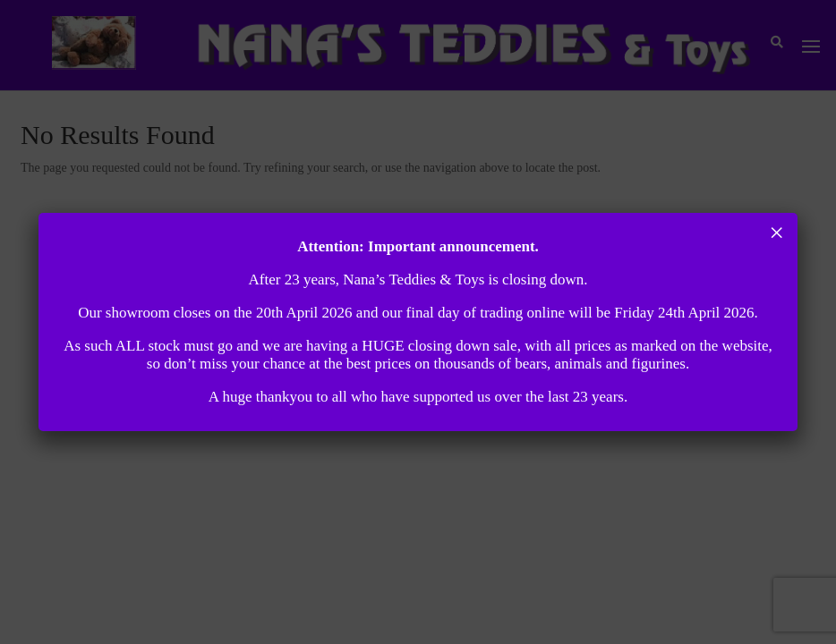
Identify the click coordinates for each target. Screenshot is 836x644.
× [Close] (776, 233)
